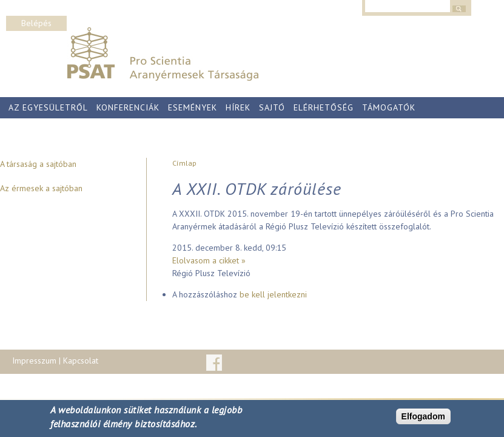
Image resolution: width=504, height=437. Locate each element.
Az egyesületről (48, 107)
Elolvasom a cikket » (209, 260)
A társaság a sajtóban (38, 164)
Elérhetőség (324, 107)
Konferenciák (128, 107)
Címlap (184, 163)
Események (193, 107)
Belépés (36, 23)
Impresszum (34, 361)
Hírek (238, 107)
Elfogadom (423, 416)
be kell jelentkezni (273, 294)
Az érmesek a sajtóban (41, 188)
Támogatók (389, 107)
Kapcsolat (81, 361)
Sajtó (272, 107)
